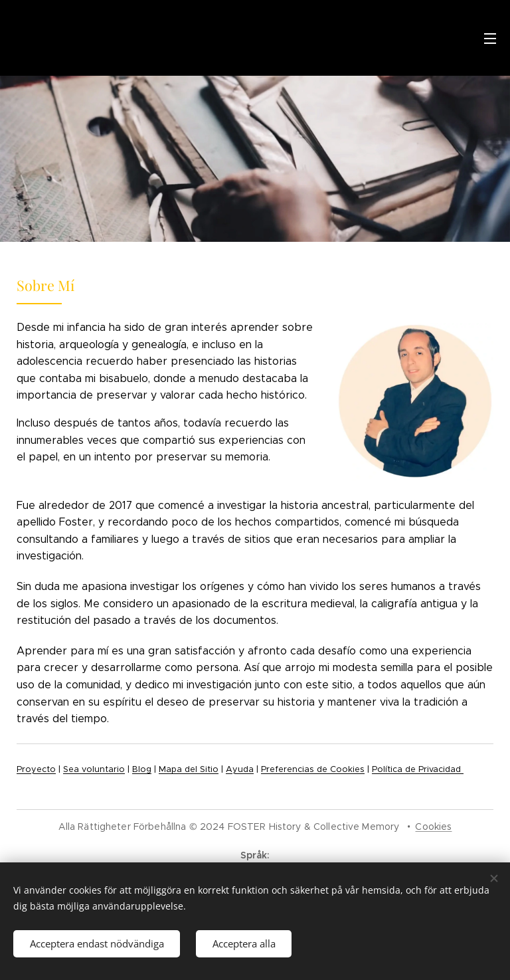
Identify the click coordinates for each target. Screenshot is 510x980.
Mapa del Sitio (189, 769)
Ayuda (240, 769)
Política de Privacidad (418, 769)
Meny (490, 39)
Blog (142, 769)
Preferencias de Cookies (313, 769)
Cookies (433, 827)
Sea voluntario (94, 769)
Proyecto (36, 769)
